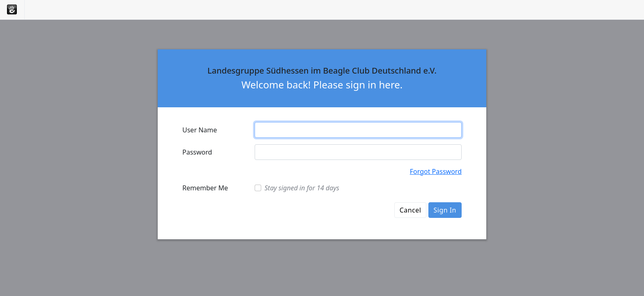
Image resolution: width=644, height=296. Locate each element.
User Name (200, 130)
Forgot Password (436, 171)
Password (197, 152)
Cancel (411, 210)
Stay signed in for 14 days (302, 188)
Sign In (445, 210)
